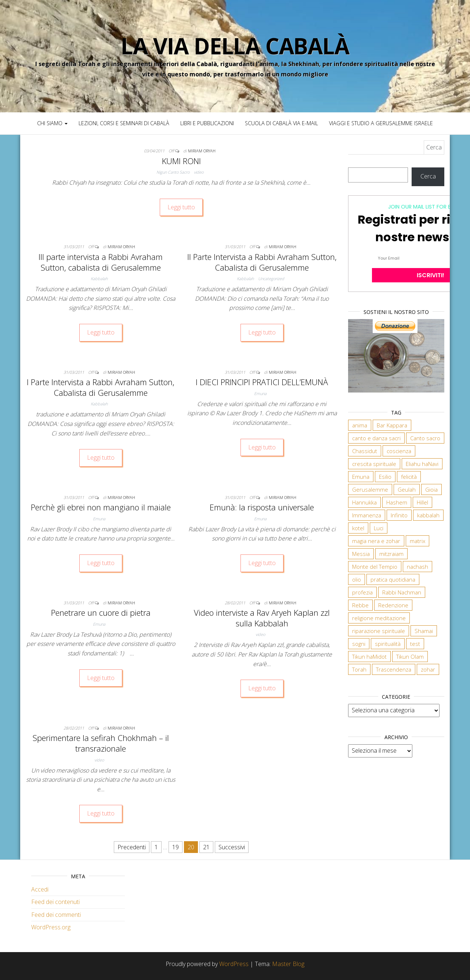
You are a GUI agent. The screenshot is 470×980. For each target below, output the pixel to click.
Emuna (260, 393)
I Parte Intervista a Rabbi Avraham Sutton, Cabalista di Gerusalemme (101, 387)
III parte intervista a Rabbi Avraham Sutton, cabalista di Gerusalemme (101, 262)
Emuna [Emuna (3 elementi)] (361, 477)
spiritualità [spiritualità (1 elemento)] (388, 644)
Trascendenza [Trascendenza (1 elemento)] (394, 669)
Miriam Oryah (202, 151)
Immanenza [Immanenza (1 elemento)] (367, 515)
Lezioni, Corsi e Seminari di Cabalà (124, 123)
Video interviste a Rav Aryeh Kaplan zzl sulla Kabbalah (262, 618)
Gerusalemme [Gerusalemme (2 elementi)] (370, 489)
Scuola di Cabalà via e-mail (281, 123)
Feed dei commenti (56, 915)
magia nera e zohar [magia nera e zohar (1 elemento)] (376, 541)
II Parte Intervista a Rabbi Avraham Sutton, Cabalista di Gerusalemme (262, 262)
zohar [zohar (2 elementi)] (428, 669)
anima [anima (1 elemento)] (360, 425)
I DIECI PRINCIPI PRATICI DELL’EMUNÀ (262, 382)
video (199, 172)
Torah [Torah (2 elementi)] (359, 669)
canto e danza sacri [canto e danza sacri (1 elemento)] (376, 438)
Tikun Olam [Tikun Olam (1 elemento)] (410, 657)
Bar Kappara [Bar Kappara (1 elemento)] (392, 425)
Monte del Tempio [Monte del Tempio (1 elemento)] (375, 567)
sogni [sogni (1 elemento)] (359, 644)
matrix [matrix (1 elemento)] (417, 541)
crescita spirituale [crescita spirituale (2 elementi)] (374, 464)
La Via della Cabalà (235, 46)
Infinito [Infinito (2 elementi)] (399, 515)
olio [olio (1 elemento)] (357, 579)
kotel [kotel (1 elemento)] (358, 528)
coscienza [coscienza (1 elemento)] (399, 451)
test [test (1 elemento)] (415, 644)
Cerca (428, 176)
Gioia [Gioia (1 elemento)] (431, 489)
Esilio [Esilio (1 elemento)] (385, 477)
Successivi (232, 847)
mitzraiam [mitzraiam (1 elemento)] (391, 554)
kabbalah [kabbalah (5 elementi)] (428, 515)
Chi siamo (52, 123)
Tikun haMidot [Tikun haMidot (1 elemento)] (369, 657)
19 (176, 847)
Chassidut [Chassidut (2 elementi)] (365, 451)
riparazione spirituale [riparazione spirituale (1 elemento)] (379, 631)
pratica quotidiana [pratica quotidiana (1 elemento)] (393, 579)
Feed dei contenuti (55, 902)
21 (206, 847)
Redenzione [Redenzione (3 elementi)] (393, 605)
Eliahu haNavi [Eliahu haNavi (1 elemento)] (422, 464)
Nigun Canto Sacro (173, 172)
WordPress (234, 964)
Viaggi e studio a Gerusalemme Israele (381, 123)
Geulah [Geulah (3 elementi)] (407, 489)
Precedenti (132, 847)
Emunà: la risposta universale (262, 507)
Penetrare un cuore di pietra (101, 612)
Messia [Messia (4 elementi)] (361, 554)
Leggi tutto (181, 207)
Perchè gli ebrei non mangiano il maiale (101, 507)
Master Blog (288, 964)
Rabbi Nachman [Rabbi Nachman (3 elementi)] (402, 592)
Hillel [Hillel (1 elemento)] (422, 502)
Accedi (40, 889)
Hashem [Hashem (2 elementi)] (397, 502)
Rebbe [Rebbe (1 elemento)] (360, 605)
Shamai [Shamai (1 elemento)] (424, 631)
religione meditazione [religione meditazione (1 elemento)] (379, 618)
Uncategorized (271, 279)
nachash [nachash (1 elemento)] (417, 567)
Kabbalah (99, 279)
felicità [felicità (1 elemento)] (409, 477)
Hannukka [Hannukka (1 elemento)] (364, 502)
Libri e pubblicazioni (207, 123)
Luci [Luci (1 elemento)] (379, 528)
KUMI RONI (181, 161)
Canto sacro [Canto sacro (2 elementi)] (425, 438)
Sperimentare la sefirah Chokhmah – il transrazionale (101, 743)
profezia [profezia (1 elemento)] (362, 592)
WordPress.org (51, 927)
